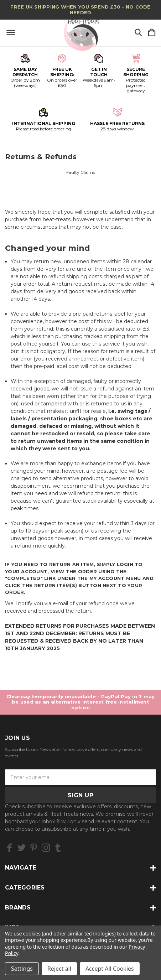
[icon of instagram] (46, 848)
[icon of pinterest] (34, 848)
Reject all (59, 969)
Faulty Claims (80, 172)
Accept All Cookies (110, 969)
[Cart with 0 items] (152, 33)
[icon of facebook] (9, 848)
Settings (22, 969)
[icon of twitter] (22, 848)
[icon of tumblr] (58, 848)
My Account (107, 578)
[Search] (138, 33)
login (125, 564)
